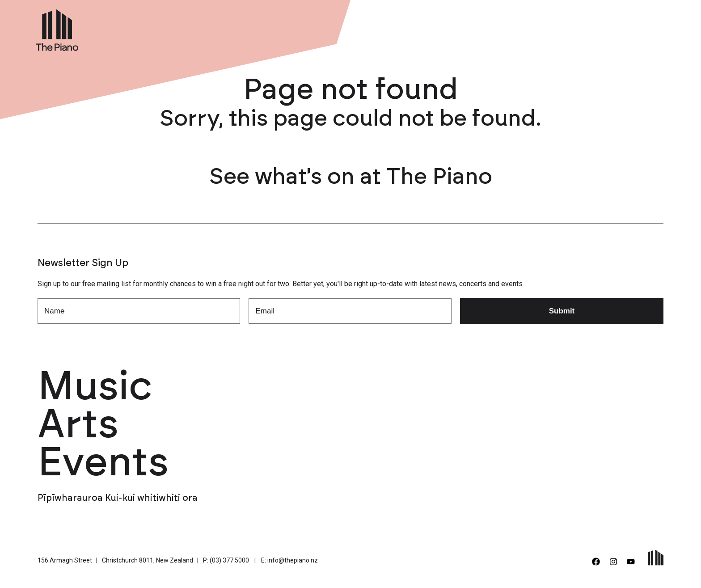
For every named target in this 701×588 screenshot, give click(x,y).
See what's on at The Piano (351, 177)
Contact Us (625, 28)
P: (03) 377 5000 (226, 560)
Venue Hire (484, 28)
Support (577, 28)
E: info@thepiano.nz (289, 560)
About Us (533, 28)
